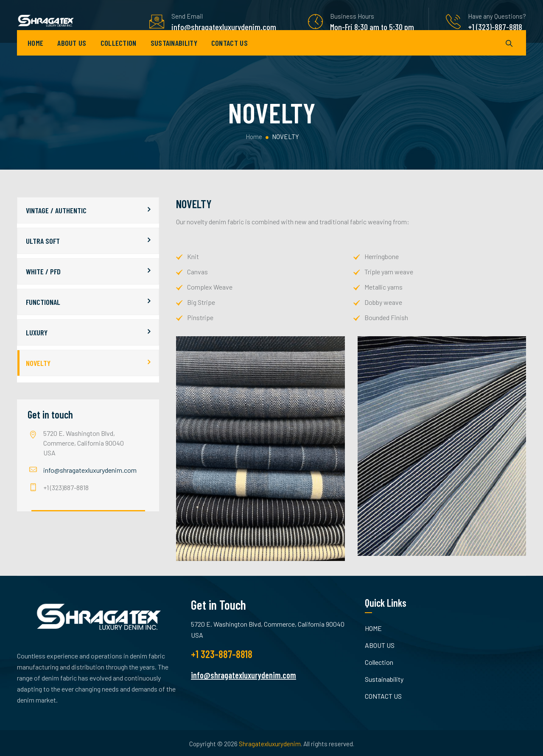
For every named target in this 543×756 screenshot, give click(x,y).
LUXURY (37, 332)
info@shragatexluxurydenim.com (90, 470)
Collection (119, 55)
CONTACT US (230, 55)
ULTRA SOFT (43, 241)
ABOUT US (72, 55)
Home (253, 137)
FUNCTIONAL (43, 302)
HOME (35, 55)
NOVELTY (38, 363)
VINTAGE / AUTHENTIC (56, 210)
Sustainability (174, 55)
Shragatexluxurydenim (270, 744)
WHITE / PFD (43, 271)
